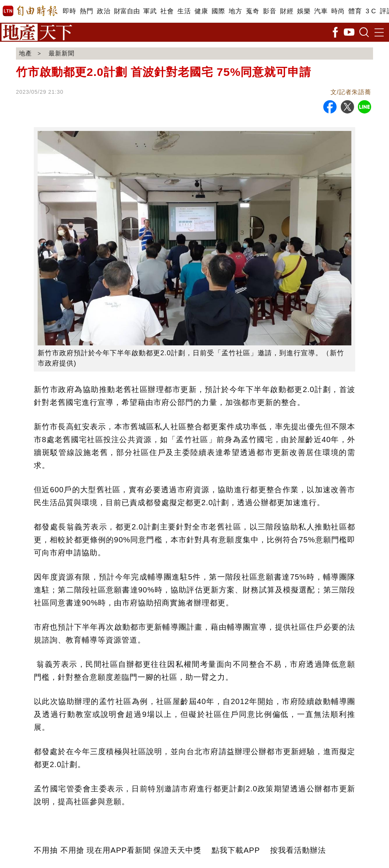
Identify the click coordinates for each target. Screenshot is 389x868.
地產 (25, 53)
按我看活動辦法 (298, 850)
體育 (355, 11)
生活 (184, 11)
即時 (69, 11)
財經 (287, 11)
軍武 (150, 11)
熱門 (86, 11)
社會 (167, 11)
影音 (270, 11)
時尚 (338, 11)
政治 (104, 11)
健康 (201, 11)
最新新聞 (62, 53)
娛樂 (304, 11)
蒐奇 (252, 11)
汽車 (321, 11)
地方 (235, 11)
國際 (218, 11)
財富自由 (127, 11)
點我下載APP (236, 850)
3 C (371, 11)
